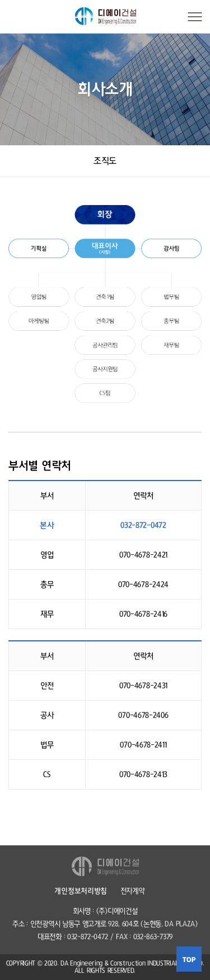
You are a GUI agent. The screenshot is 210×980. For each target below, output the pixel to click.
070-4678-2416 (143, 614)
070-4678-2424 (143, 584)
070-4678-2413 (143, 774)
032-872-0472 (143, 525)
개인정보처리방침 (81, 891)
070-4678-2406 (143, 715)
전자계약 (132, 891)
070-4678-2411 (143, 745)
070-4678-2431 (143, 686)
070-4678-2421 (143, 555)
